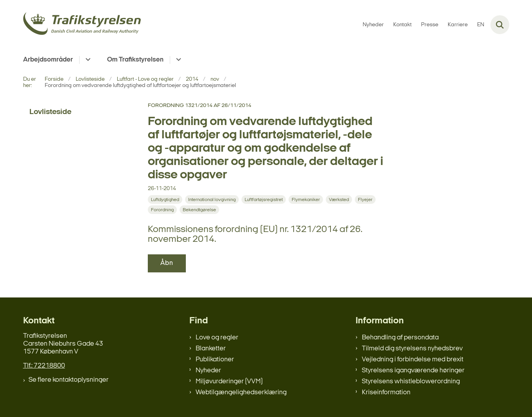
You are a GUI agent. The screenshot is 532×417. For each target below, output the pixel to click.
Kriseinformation (386, 393)
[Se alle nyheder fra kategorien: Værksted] (339, 199)
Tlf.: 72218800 (44, 366)
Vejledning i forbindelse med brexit (413, 360)
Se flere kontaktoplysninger (69, 380)
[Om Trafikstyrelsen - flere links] (177, 60)
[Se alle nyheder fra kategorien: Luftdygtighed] (165, 199)
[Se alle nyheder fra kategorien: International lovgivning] (212, 199)
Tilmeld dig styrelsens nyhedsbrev (412, 349)
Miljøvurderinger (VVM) (229, 382)
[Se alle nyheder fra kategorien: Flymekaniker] (306, 199)
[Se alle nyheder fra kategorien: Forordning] (162, 210)
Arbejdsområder (48, 60)
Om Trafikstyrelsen (135, 60)
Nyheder (208, 371)
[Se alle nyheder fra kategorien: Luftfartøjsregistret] (264, 199)
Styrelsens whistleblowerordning (411, 382)
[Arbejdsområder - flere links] (87, 60)
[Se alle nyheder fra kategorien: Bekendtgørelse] (199, 210)
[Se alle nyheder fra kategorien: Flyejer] (365, 199)
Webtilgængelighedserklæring (241, 393)
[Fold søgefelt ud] (500, 25)
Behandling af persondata (400, 338)
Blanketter (211, 349)
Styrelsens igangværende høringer (413, 371)
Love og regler (217, 338)
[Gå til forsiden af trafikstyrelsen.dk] (82, 25)
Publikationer (215, 360)
